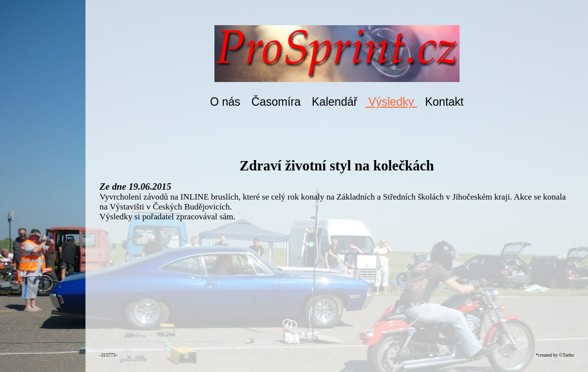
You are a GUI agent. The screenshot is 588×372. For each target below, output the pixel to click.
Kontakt (444, 102)
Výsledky (391, 102)
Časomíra (276, 102)
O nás (225, 102)
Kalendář (335, 102)
